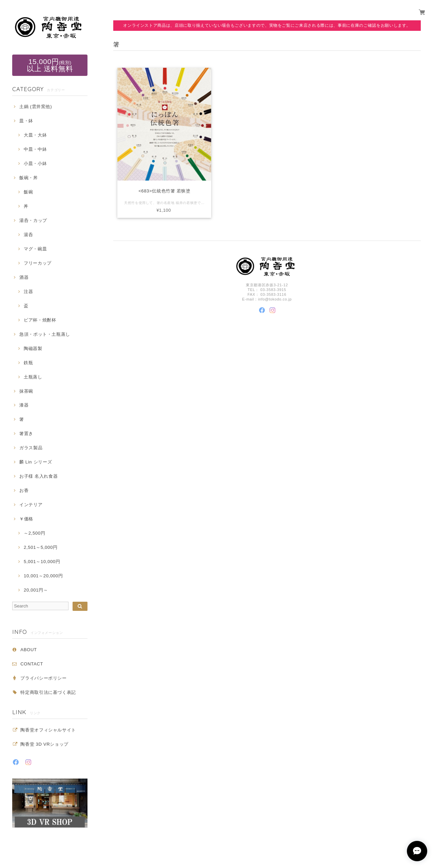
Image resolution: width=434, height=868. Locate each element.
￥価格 (26, 519)
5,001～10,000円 (42, 562)
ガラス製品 (31, 448)
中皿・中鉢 (35, 149)
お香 (24, 490)
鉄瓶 (28, 363)
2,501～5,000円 (41, 547)
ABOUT (28, 650)
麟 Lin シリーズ (36, 462)
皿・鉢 (26, 121)
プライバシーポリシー (44, 678)
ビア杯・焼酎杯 (40, 320)
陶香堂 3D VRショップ (44, 744)
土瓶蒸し (33, 377)
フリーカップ (38, 263)
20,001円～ (36, 590)
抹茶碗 (26, 391)
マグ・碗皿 (35, 249)
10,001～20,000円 (43, 576)
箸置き (26, 433)
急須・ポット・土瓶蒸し (45, 334)
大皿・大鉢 (35, 135)
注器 (28, 292)
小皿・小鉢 (35, 163)
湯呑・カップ (33, 220)
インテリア (31, 505)
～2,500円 (34, 533)
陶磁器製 (33, 348)
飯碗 (28, 192)
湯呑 (28, 235)
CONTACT (32, 664)
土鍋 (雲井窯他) (36, 107)
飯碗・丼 (29, 178)
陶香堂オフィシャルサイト (48, 730)
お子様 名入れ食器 (39, 476)
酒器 (24, 277)
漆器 (24, 405)
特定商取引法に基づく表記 (48, 692)
